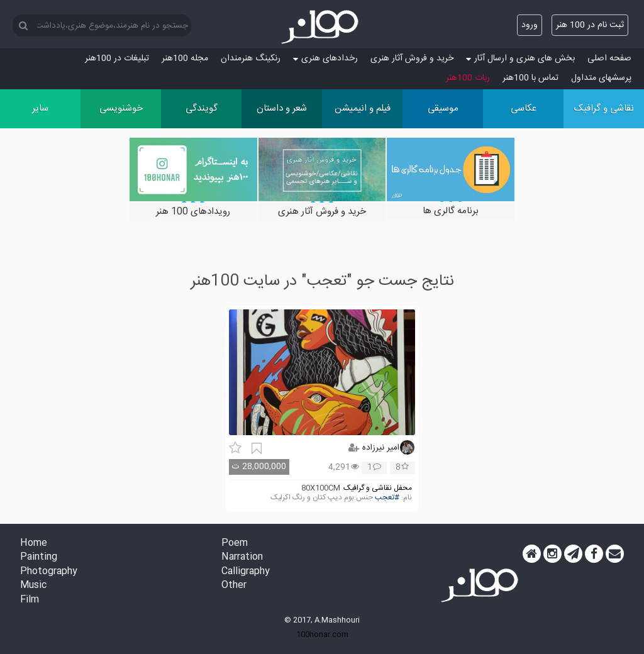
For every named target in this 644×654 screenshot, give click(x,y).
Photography (49, 572)
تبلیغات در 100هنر (117, 58)
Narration (242, 557)
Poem (235, 544)
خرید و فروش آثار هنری (412, 58)
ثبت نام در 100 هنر (590, 25)
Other (234, 586)
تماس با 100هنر (530, 78)
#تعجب (387, 498)
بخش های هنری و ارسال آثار (520, 58)
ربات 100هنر (468, 78)
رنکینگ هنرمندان (251, 58)
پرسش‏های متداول (601, 78)
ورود (530, 25)
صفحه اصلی (609, 58)
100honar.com (322, 635)
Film (30, 600)
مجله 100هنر (185, 58)
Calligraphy (246, 572)
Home (34, 544)
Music (33, 586)
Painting (39, 557)
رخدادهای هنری (325, 58)
